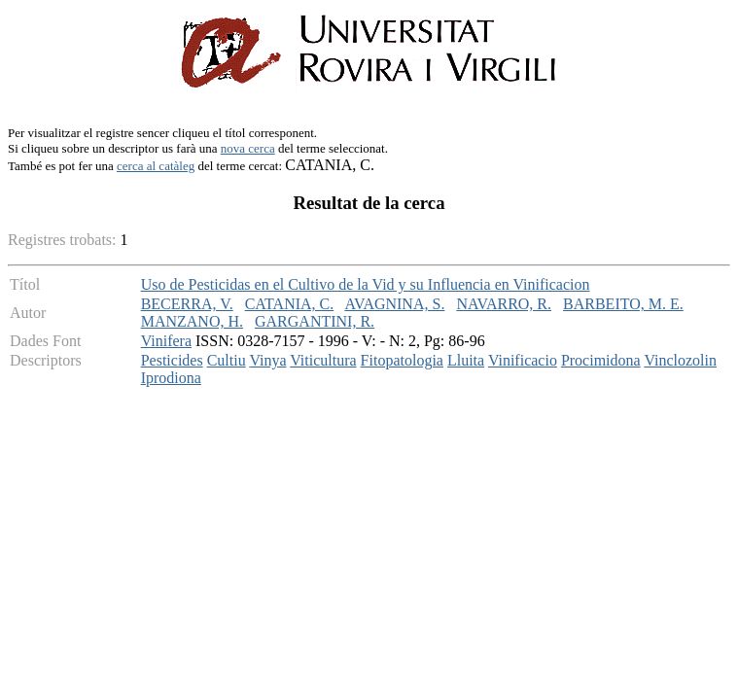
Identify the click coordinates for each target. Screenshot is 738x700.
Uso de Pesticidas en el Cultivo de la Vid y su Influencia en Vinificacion (366, 284)
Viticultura (323, 360)
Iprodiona (171, 378)
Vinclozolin (680, 360)
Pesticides (172, 360)
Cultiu (227, 360)
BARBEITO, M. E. (623, 304)
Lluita (466, 360)
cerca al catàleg (156, 166)
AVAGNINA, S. (394, 304)
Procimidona (601, 360)
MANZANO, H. (192, 321)
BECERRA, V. (187, 304)
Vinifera (166, 341)
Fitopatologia (402, 360)
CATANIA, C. (290, 304)
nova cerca (248, 148)
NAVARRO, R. (504, 304)
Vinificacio (523, 360)
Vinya (267, 360)
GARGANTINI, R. (315, 321)
